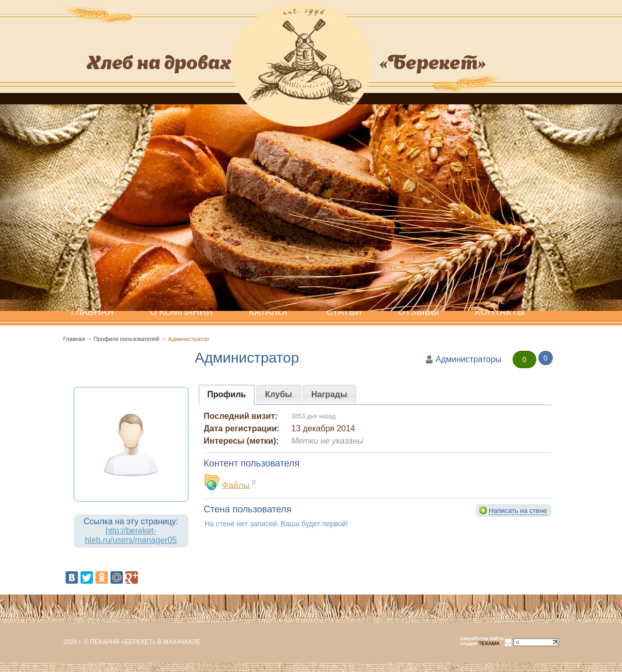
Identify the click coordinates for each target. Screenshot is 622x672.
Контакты (500, 312)
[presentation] (227, 395)
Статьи (344, 312)
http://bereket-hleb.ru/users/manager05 (131, 535)
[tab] (227, 395)
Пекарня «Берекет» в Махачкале (145, 642)
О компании (181, 312)
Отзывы (419, 312)
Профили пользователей (127, 339)
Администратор (189, 339)
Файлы (236, 485)
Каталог (269, 312)
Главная (74, 339)
